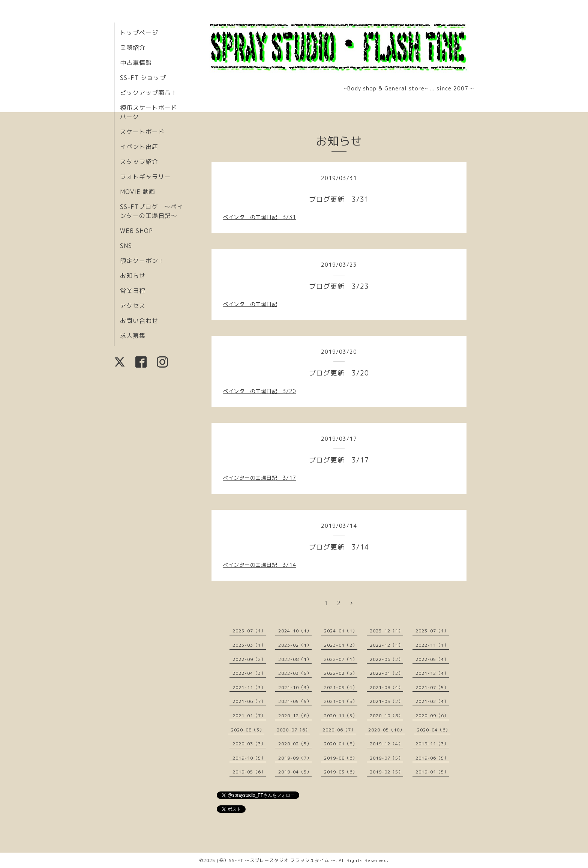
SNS (126, 246)
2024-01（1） (341, 631)
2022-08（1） (295, 659)
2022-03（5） (295, 673)
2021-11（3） (249, 687)
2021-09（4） (341, 687)
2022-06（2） (386, 659)
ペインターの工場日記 (250, 304)
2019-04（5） (295, 772)
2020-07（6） (293, 730)
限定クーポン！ (142, 261)
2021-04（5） (341, 701)
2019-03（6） (341, 772)
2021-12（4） (432, 673)
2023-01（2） (341, 645)
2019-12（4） (386, 744)
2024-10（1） (295, 631)
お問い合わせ (139, 321)
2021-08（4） (386, 687)
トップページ (139, 33)
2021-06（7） (249, 701)
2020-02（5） (295, 744)
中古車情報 (136, 63)
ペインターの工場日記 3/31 (259, 217)
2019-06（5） (432, 758)
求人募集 (133, 336)
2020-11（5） (341, 716)
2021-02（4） (432, 701)
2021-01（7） (249, 716)
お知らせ (133, 276)
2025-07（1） (249, 631)
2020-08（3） (248, 730)
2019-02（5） (386, 772)
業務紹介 (133, 48)
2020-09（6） (432, 716)
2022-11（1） (432, 645)
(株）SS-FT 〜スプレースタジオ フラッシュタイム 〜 (276, 860)
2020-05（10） (386, 730)
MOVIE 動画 (138, 192)
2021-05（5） (295, 701)
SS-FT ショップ (143, 78)
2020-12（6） (295, 716)
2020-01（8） (341, 744)
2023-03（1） (249, 645)
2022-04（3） (249, 673)
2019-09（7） (295, 758)
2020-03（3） (249, 744)
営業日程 (133, 291)
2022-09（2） (249, 659)
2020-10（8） (386, 716)
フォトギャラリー (145, 177)
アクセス (133, 306)
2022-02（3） (341, 673)
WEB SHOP (136, 231)
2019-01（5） (432, 772)
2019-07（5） (386, 758)
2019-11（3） (432, 744)
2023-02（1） (295, 645)
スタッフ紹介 (139, 162)
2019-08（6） (341, 758)
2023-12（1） (386, 631)
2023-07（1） (432, 631)
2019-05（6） (249, 772)
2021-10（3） (295, 687)
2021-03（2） (386, 701)
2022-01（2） (386, 673)
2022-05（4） (432, 659)
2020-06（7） (339, 730)
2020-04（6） (434, 730)
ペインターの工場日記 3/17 (259, 478)
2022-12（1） (386, 645)
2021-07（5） (432, 687)
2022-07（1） (341, 659)
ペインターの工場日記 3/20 (259, 391)
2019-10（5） (249, 758)
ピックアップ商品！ (149, 93)
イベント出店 (139, 147)
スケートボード (142, 132)
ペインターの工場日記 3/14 (259, 565)
